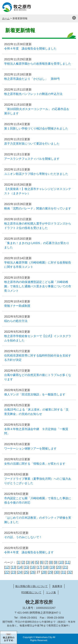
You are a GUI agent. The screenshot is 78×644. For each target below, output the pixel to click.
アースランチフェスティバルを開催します (32, 159)
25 (26, 572)
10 (61, 562)
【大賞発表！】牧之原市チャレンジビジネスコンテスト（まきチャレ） (38, 191)
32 (70, 572)
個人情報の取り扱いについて (31, 586)
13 (14, 567)
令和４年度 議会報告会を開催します (29, 552)
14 (20, 567)
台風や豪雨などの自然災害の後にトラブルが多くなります (38, 377)
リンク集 (51, 592)
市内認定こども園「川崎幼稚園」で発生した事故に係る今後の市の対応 (38, 500)
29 (51, 572)
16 (33, 567)
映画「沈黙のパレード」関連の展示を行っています (38, 208)
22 (7, 572)
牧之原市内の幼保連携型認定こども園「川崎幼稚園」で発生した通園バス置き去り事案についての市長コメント (38, 286)
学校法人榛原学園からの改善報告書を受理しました (38, 64)
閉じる (74, 18)
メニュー (71, 7)
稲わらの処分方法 (16, 321)
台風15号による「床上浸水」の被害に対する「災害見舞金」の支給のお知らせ (36, 412)
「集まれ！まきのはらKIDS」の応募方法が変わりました (37, 245)
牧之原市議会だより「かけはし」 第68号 (32, 79)
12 (7, 567)
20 (59, 567)
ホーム (6, 18)
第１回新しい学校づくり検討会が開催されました (36, 128)
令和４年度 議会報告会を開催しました (30, 48)
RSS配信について (31, 592)
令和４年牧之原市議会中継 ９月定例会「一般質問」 (36, 431)
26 (33, 572)
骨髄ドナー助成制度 (17, 306)
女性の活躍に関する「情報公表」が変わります (35, 464)
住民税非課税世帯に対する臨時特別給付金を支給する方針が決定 (38, 358)
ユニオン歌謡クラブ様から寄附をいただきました (36, 174)
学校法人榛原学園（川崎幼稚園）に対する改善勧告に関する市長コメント (38, 265)
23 (14, 572)
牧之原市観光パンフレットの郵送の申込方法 (33, 94)
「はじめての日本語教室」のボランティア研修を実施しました (38, 520)
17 (39, 567)
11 (68, 562)
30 (57, 572)
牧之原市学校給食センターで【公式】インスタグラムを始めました (38, 338)
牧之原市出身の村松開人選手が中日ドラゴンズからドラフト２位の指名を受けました (38, 226)
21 (65, 567)
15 (26, 567)
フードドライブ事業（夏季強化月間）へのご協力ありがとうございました (38, 481)
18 (46, 567)
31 (63, 572)
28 (44, 572)
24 (20, 572)
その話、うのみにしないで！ (23, 537)
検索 (60, 7)
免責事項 (57, 586)
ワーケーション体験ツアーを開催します (30, 448)
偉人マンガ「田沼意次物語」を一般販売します (35, 394)
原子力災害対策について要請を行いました (32, 144)
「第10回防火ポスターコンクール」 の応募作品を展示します (37, 111)
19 (52, 567)
